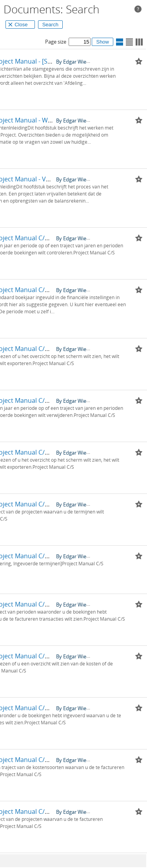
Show (103, 42)
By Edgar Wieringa (77, 61)
